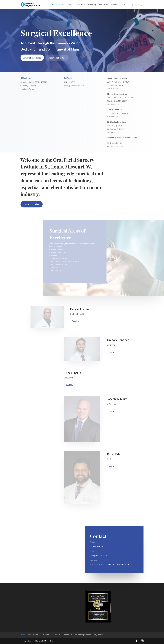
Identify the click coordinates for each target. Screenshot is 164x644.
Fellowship (92, 5)
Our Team (79, 5)
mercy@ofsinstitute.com (73, 86)
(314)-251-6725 (96, 546)
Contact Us (104, 5)
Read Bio (76, 321)
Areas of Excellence (32, 58)
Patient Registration (119, 5)
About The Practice (57, 58)
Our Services (67, 5)
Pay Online (135, 5)
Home (55, 5)
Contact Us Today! (32, 204)
